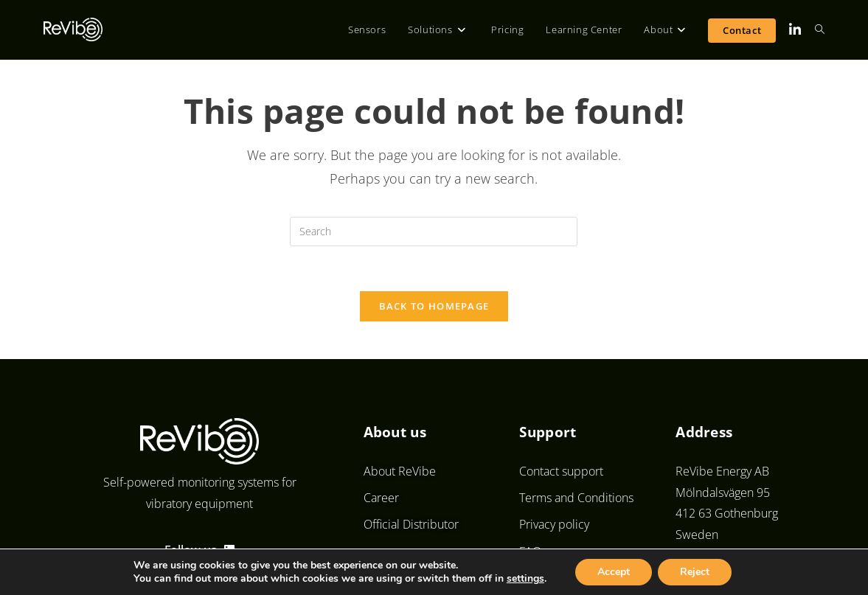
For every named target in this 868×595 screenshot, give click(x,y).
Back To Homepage (434, 306)
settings (525, 579)
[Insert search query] (434, 232)
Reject (695, 572)
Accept (614, 572)
